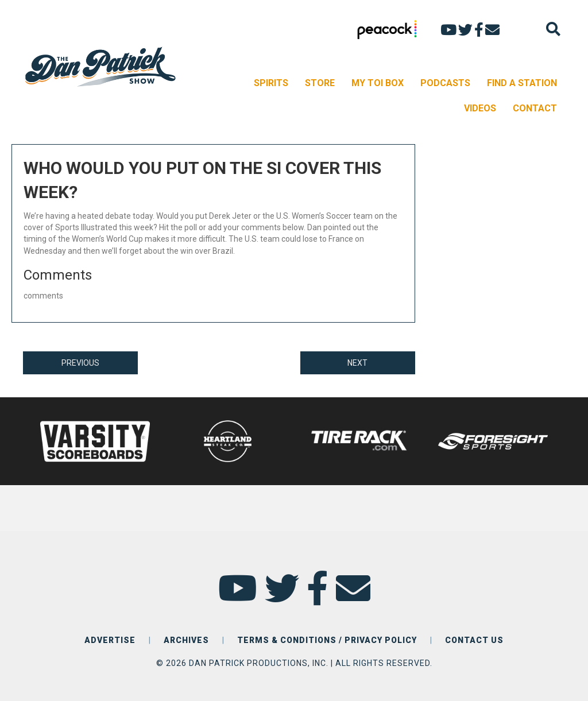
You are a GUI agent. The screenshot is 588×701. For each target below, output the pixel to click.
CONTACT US (474, 640)
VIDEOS (480, 108)
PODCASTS (445, 83)
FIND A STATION (522, 83)
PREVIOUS (80, 363)
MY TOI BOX (378, 83)
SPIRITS (271, 83)
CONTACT (535, 108)
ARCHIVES (186, 640)
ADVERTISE (110, 640)
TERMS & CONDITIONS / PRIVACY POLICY (327, 640)
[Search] (553, 29)
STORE (320, 83)
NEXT (357, 363)
